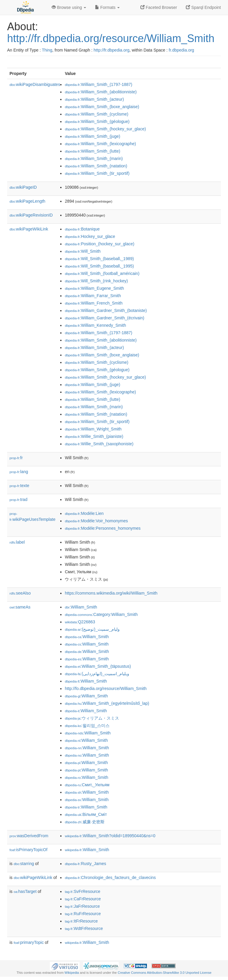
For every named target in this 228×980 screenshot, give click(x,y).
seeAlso (20, 593)
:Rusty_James (85, 864)
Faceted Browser (159, 7)
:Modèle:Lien (84, 513)
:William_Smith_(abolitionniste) (101, 92)
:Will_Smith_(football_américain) (102, 273)
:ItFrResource (81, 921)
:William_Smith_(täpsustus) (98, 666)
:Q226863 (80, 622)
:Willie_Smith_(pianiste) (94, 436)
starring (24, 864)
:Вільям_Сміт (86, 814)
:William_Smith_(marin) (94, 158)
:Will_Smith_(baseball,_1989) (99, 259)
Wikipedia (72, 973)
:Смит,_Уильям (87, 785)
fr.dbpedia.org (181, 50)
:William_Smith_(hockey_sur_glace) (105, 129)
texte (19, 486)
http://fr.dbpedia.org (111, 50)
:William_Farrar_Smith (93, 296)
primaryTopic (29, 942)
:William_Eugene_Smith (94, 288)
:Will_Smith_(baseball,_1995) (99, 266)
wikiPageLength (27, 201)
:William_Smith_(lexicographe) (100, 144)
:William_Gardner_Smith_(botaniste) (106, 310)
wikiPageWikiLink (29, 229)
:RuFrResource (83, 914)
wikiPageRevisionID (31, 215)
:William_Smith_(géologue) (97, 121)
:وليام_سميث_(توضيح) (92, 629)
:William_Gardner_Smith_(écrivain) (104, 318)
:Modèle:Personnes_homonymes (103, 528)
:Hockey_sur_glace (90, 236)
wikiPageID (23, 187)
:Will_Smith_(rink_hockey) (96, 281)
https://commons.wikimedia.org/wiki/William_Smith (111, 593)
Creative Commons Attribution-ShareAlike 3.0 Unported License (164, 973)
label (17, 542)
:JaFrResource (82, 906)
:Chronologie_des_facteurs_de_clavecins (110, 877)
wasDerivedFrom (29, 836)
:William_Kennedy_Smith (95, 325)
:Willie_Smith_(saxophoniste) (99, 444)
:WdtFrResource (84, 928)
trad (18, 499)
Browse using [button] (69, 7)
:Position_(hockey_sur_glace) (99, 244)
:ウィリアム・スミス (92, 718)
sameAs (20, 607)
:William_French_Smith (94, 303)
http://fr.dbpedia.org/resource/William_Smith (111, 38)
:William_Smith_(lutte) (92, 151)
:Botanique (82, 229)
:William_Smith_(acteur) (94, 99)
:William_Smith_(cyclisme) (96, 114)
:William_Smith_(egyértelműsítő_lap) (107, 703)
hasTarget (25, 891)
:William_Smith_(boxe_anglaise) (102, 107)
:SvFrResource (82, 891)
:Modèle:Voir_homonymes (96, 521)
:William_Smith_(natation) (96, 166)
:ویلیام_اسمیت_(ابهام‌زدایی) (97, 674)
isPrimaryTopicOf (28, 850)
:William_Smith (81, 607)
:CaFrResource (83, 899)
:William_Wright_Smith (93, 429)
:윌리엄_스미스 (87, 726)
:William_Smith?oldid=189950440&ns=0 (110, 836)
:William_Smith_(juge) (92, 136)
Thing (47, 50)
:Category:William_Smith (101, 614)
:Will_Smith (83, 251)
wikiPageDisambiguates (35, 84)
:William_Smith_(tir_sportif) (97, 173)
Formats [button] (107, 7)
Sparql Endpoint (203, 7)
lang (19, 472)
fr (16, 458)
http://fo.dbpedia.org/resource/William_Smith (106, 688)
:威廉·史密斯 (84, 822)
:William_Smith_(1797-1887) (98, 84)
